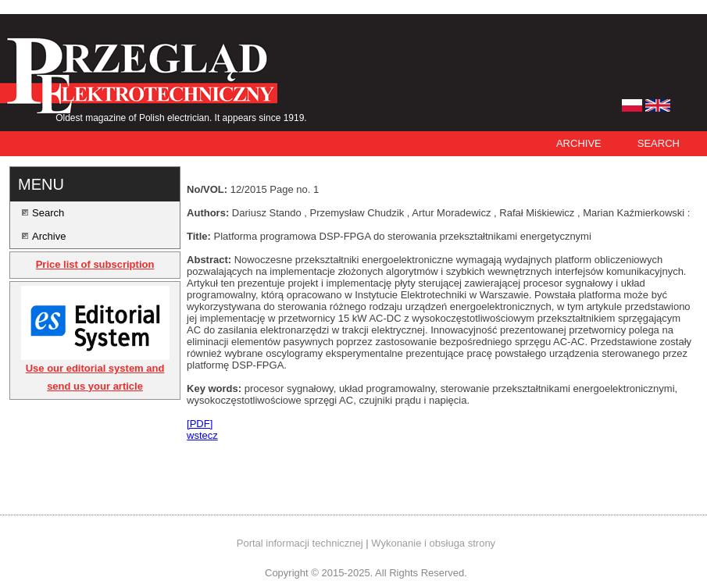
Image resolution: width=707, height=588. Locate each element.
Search (659, 143)
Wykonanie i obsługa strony (433, 543)
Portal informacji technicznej (300, 543)
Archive (579, 143)
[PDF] (200, 424)
